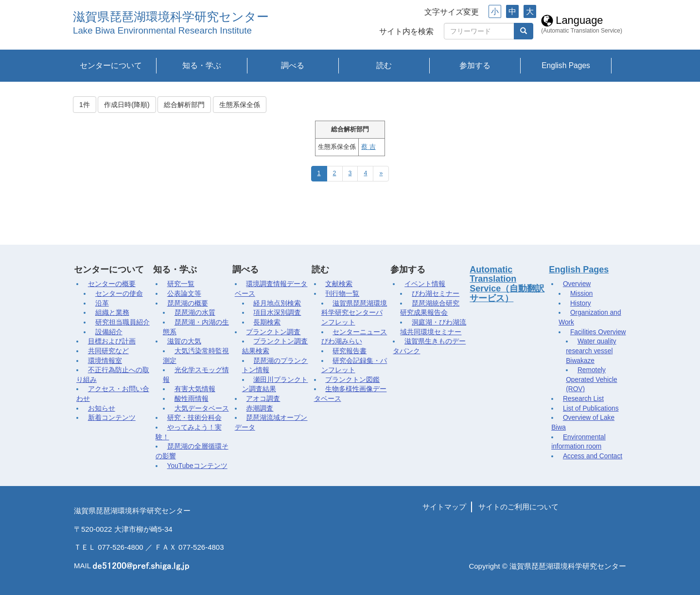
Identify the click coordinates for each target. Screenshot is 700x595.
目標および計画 (112, 341)
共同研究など (108, 351)
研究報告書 (350, 351)
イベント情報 (425, 284)
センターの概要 (112, 284)
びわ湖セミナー (436, 294)
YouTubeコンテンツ (197, 466)
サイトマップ (444, 507)
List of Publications (591, 408)
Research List (583, 399)
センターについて (111, 65)
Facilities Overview (598, 332)
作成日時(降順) (127, 105)
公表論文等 (184, 294)
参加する (475, 65)
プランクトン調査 (273, 332)
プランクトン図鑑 (352, 380)
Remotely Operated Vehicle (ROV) (592, 379)
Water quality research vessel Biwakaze (591, 351)
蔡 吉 (368, 147)
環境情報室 (105, 361)
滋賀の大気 (184, 341)
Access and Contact (593, 456)
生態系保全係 (240, 105)
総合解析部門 (184, 105)
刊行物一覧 (342, 294)
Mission (582, 294)
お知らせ (102, 408)
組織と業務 (112, 313)
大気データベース (202, 408)
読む (384, 65)
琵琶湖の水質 (195, 313)
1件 (85, 105)
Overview (577, 284)
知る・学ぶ (202, 65)
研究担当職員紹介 (122, 322)
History (581, 303)
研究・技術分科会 (194, 418)
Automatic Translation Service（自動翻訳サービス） (507, 284)
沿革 (102, 303)
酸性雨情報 (192, 399)
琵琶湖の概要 (188, 303)
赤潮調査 (260, 408)
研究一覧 (181, 284)
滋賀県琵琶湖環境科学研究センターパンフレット (354, 313)
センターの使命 (119, 294)
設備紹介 (109, 332)
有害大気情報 (195, 389)
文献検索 (339, 284)
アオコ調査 (263, 399)
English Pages (566, 65)
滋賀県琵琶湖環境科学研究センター (171, 17)
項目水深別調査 (277, 313)
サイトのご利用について (518, 507)
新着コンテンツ (112, 418)
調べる (293, 65)
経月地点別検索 (277, 303)
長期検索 (267, 322)
